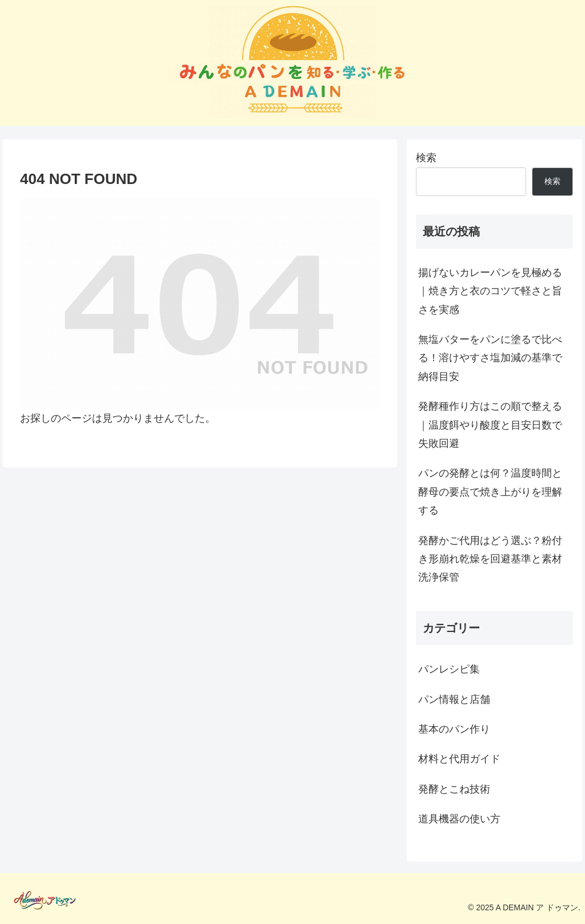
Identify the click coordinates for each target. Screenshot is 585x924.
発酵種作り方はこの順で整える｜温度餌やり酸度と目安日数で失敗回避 (490, 425)
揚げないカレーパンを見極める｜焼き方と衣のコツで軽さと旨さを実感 (490, 291)
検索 (426, 158)
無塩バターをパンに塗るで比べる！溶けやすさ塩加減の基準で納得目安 (490, 358)
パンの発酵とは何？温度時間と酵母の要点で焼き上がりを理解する (490, 492)
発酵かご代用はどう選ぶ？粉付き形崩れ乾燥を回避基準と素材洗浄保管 (490, 559)
